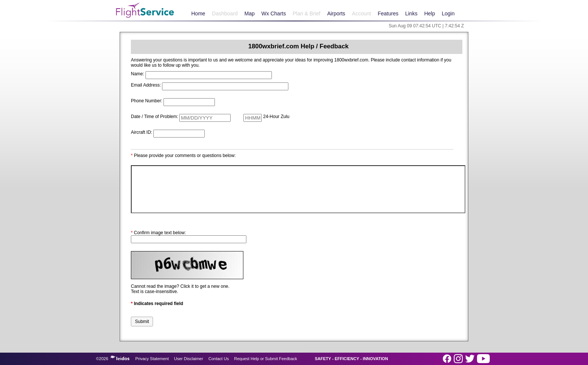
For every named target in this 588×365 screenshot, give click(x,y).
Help (430, 13)
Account (362, 13)
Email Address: (146, 85)
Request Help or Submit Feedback (265, 359)
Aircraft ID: (142, 132)
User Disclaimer (189, 359)
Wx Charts (274, 13)
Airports (336, 13)
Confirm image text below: (158, 233)
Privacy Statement (152, 359)
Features (388, 13)
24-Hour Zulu (276, 117)
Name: (137, 74)
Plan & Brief (306, 13)
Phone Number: (147, 101)
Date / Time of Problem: (154, 117)
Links (411, 13)
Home (198, 13)
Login (448, 13)
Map (250, 13)
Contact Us (219, 359)
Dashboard (225, 13)
